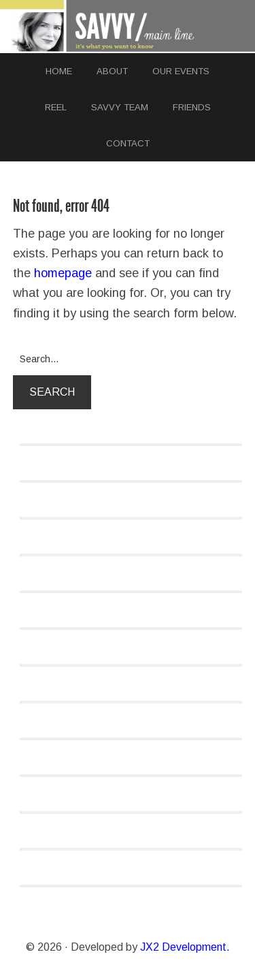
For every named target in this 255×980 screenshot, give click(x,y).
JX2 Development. (185, 947)
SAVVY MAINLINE (128, 27)
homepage (63, 273)
